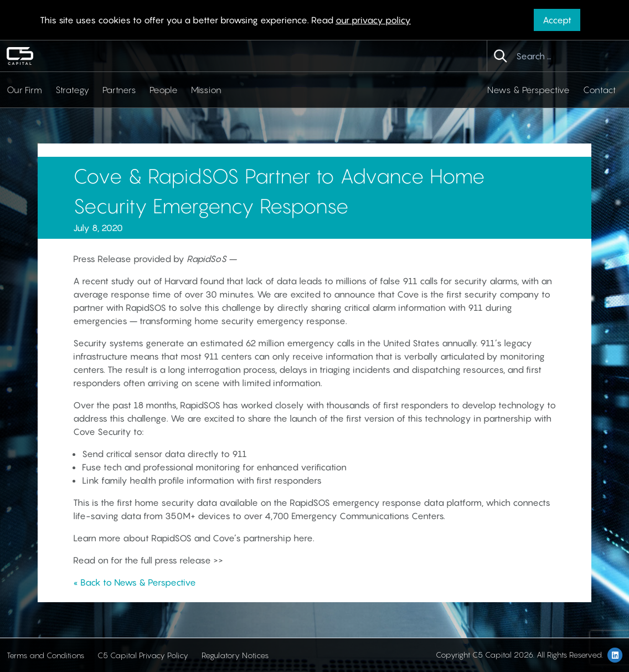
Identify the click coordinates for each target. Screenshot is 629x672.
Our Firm (24, 90)
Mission (206, 90)
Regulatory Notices (235, 655)
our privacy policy (373, 20)
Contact (599, 90)
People (164, 90)
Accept (557, 20)
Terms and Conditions (45, 655)
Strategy (72, 90)
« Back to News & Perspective (135, 582)
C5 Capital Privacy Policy (143, 655)
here (303, 538)
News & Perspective (529, 90)
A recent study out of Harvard (135, 281)
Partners (119, 90)
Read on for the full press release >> (148, 560)
